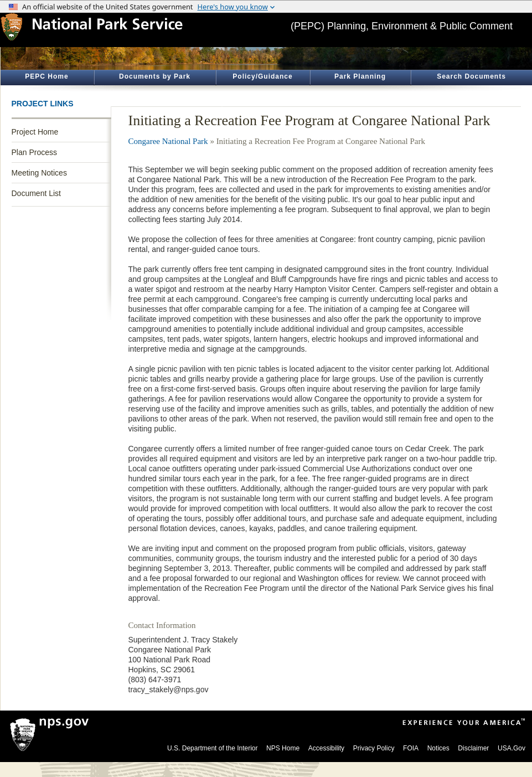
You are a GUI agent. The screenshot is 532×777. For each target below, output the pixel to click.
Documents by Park (155, 76)
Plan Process (34, 152)
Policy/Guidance (262, 76)
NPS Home (283, 748)
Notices (438, 748)
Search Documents (471, 76)
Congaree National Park (168, 141)
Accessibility (326, 748)
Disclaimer (473, 748)
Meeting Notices (39, 173)
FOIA (411, 748)
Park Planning (360, 76)
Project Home (35, 132)
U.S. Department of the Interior (212, 748)
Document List (36, 193)
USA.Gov (512, 748)
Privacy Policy (374, 748)
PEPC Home (47, 76)
